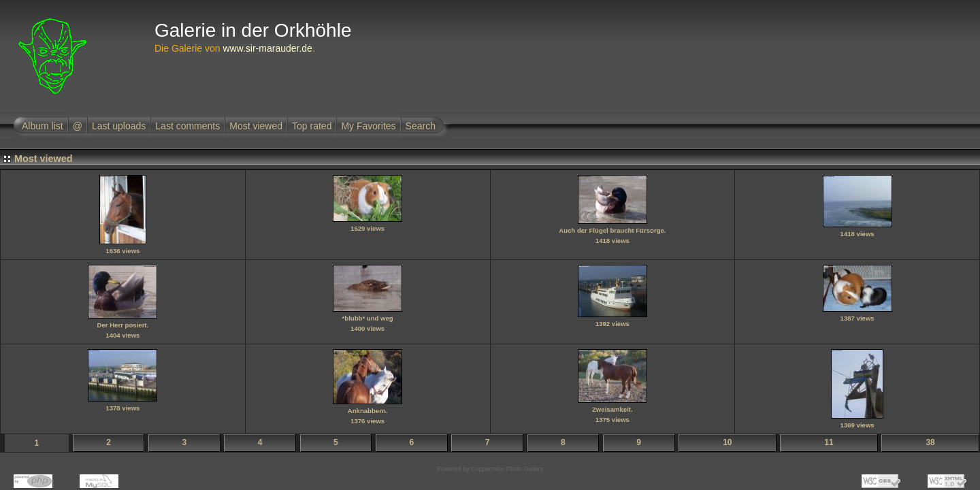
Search (421, 126)
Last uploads (119, 126)
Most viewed (256, 126)
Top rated (312, 126)
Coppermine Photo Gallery (507, 469)
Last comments (187, 126)
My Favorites (368, 126)
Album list (43, 126)
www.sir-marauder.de (267, 48)
